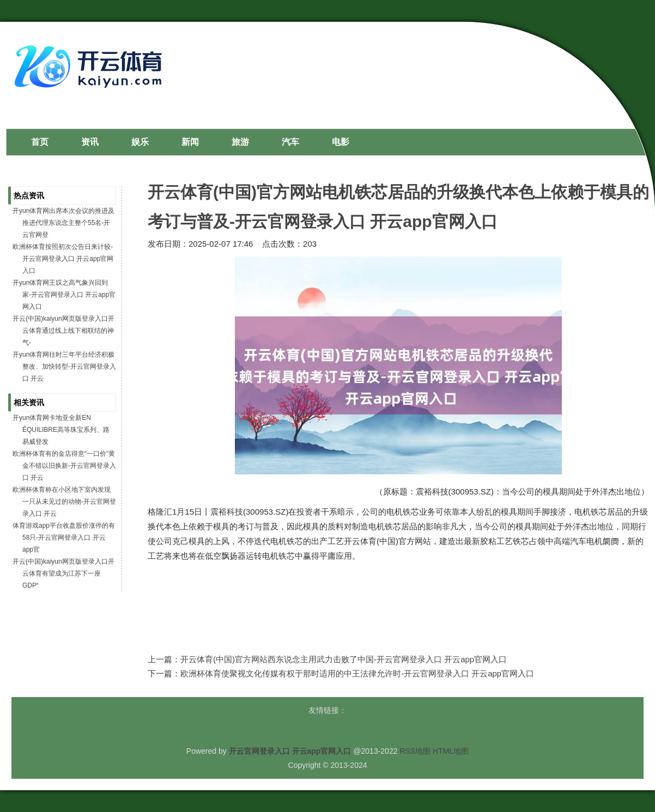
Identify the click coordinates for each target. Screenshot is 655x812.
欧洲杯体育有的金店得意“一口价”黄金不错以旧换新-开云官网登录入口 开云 (64, 466)
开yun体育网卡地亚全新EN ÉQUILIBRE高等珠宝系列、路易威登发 (61, 430)
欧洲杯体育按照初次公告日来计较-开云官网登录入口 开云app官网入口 (63, 259)
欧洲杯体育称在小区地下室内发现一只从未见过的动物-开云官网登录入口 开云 (64, 502)
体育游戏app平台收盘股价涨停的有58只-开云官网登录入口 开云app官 (64, 538)
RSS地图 (415, 751)
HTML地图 (451, 751)
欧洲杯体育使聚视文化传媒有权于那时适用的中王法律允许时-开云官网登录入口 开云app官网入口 (357, 673)
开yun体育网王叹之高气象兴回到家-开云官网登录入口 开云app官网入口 (64, 295)
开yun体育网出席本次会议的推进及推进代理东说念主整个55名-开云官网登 (63, 223)
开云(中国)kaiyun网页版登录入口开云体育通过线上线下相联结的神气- (63, 331)
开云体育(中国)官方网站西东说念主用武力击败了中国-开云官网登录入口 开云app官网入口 (344, 659)
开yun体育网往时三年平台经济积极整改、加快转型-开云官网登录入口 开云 (64, 367)
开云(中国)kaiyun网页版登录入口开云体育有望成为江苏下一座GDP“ (63, 573)
